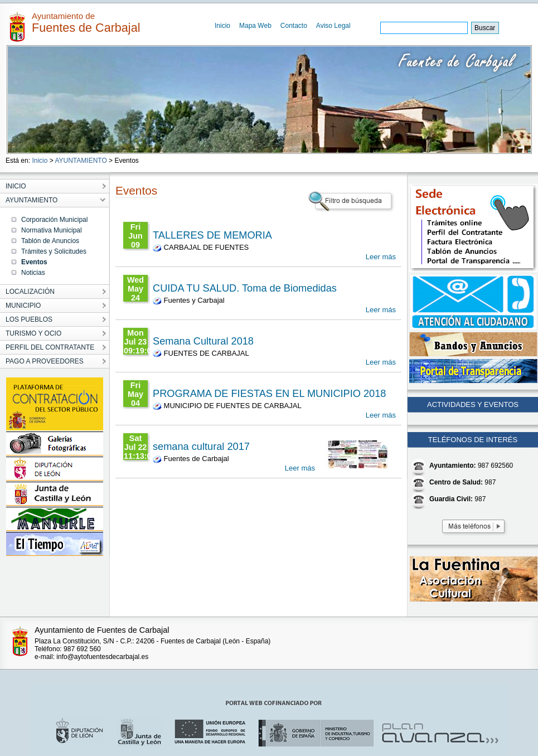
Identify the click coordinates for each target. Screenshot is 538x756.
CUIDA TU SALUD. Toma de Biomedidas (245, 288)
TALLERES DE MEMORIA (212, 235)
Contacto (294, 26)
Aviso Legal (333, 26)
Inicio (222, 26)
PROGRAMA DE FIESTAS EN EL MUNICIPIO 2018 (269, 394)
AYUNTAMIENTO (81, 161)
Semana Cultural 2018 (203, 341)
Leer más (381, 257)
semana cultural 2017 (201, 447)
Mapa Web (255, 26)
